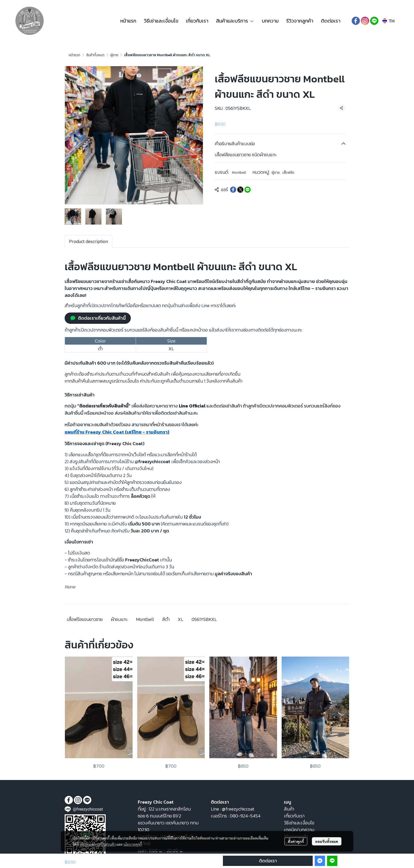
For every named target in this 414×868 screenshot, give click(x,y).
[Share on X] (240, 190)
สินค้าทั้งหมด (95, 55)
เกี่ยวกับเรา (294, 816)
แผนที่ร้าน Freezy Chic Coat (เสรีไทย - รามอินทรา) (117, 432)
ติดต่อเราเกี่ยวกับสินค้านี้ (98, 318)
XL (181, 619)
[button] (388, 21)
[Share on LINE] (248, 190)
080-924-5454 (245, 816)
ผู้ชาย (114, 55)
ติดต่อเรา (268, 861)
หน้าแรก (75, 55)
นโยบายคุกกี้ (133, 844)
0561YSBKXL (204, 619)
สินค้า (289, 809)
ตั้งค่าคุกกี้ (296, 841)
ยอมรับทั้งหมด (327, 841)
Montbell (239, 173)
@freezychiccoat (238, 809)
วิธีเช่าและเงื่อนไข (299, 823)
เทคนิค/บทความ (299, 830)
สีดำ (166, 619)
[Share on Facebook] (233, 190)
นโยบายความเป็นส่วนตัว (98, 844)
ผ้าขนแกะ (119, 619)
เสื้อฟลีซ (288, 173)
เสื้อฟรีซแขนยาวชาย (85, 619)
